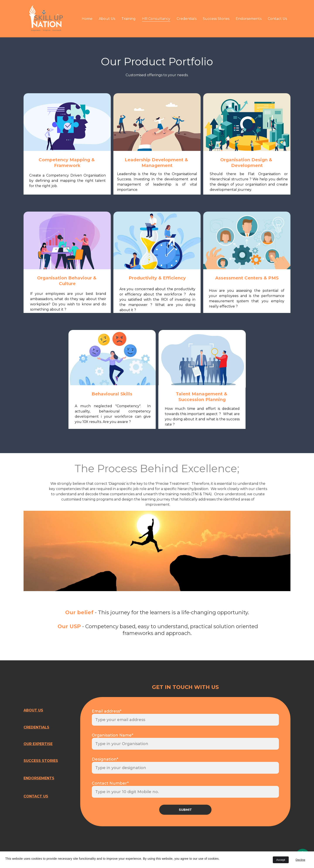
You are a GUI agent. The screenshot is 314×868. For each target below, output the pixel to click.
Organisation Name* (113, 735)
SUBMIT (185, 810)
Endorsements (249, 19)
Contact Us (277, 19)
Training (129, 19)
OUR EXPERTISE (38, 744)
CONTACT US (36, 796)
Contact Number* (110, 783)
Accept (281, 860)
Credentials (187, 19)
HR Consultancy (156, 19)
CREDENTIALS (36, 727)
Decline (300, 860)
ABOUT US (33, 710)
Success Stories (216, 19)
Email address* (107, 711)
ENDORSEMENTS (39, 778)
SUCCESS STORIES (41, 761)
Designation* (105, 759)
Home (87, 19)
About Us (107, 19)
